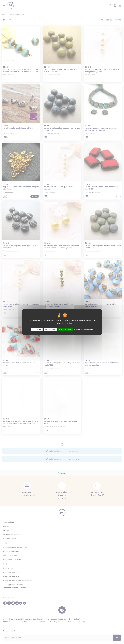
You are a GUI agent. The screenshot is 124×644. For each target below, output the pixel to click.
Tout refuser (37, 329)
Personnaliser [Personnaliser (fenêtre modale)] (50, 329)
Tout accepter (65, 329)
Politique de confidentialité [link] (83, 329)
